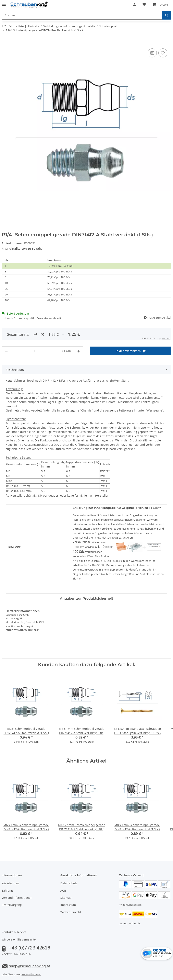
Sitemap (66, 881)
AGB (63, 874)
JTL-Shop (153, 977)
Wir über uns (11, 867)
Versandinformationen (17, 881)
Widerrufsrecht (71, 895)
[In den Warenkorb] (5, 43)
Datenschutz (69, 867)
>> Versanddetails (130, 907)
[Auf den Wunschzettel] (163, 53)
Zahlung (7, 874)
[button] (135, 4)
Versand (52, 967)
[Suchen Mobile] (82, 15)
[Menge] (35, 334)
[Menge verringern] (6, 334)
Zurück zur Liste (14, 26)
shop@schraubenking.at (29, 949)
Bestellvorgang (12, 888)
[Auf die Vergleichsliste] (152, 53)
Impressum (68, 888)
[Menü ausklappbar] (4, 3)
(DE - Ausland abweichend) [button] (46, 318)
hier (79, 562)
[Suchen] (167, 15)
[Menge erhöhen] (79, 334)
